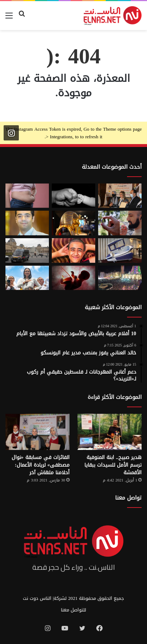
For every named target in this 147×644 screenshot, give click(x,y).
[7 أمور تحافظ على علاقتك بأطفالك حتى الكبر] (73, 196)
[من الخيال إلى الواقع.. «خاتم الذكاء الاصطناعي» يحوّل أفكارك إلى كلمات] (120, 223)
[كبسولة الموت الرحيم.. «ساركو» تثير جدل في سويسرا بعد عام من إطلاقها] (120, 251)
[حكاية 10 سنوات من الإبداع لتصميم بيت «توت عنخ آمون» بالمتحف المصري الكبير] (73, 223)
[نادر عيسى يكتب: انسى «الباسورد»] (27, 223)
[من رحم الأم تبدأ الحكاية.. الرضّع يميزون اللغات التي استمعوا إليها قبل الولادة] (73, 278)
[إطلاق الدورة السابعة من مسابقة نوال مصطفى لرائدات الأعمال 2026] (120, 196)
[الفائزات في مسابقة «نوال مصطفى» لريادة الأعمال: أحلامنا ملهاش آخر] (37, 432)
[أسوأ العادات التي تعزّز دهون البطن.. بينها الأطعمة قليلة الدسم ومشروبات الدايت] (27, 196)
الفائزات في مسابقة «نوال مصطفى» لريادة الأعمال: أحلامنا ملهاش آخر (41, 465)
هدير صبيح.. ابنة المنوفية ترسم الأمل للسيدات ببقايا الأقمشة (113, 465)
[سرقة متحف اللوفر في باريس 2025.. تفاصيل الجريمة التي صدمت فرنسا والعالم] (27, 251)
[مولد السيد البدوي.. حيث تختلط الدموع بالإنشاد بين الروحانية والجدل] (120, 278)
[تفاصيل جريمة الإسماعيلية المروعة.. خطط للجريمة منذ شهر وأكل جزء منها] (73, 251)
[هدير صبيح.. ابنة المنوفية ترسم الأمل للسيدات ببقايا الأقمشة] (110, 432)
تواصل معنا (128, 498)
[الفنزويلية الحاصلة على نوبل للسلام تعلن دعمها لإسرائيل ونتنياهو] (27, 278)
